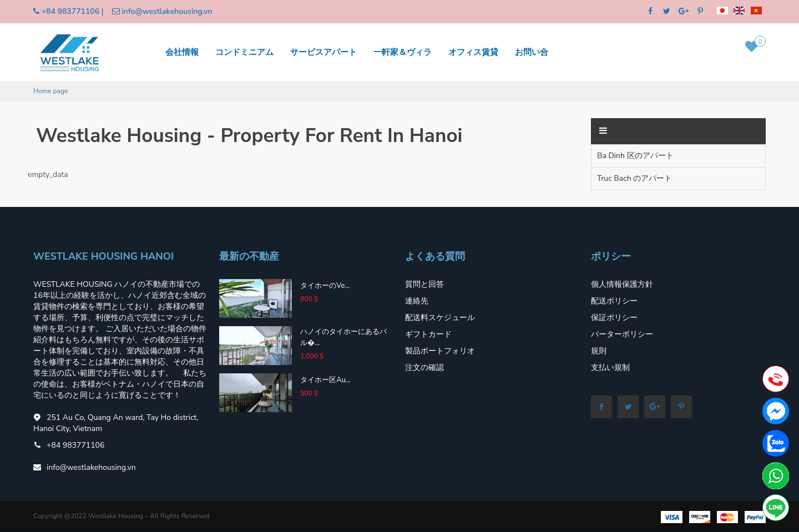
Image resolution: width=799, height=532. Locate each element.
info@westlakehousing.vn (167, 11)
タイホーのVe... (325, 286)
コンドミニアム (244, 52)
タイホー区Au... (325, 380)
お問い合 (532, 52)
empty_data (48, 174)
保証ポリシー (614, 318)
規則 (599, 351)
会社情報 (182, 52)
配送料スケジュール (440, 318)
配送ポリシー (614, 301)
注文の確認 (424, 368)
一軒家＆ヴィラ (403, 52)
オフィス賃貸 (473, 52)
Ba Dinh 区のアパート (635, 156)
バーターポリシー (622, 334)
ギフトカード (428, 334)
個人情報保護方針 (622, 284)
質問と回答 (424, 284)
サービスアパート (323, 52)
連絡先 (417, 301)
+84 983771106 (70, 11)
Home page (50, 91)
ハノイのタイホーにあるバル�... (343, 337)
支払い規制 (610, 368)
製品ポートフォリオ (440, 351)
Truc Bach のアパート (634, 178)
